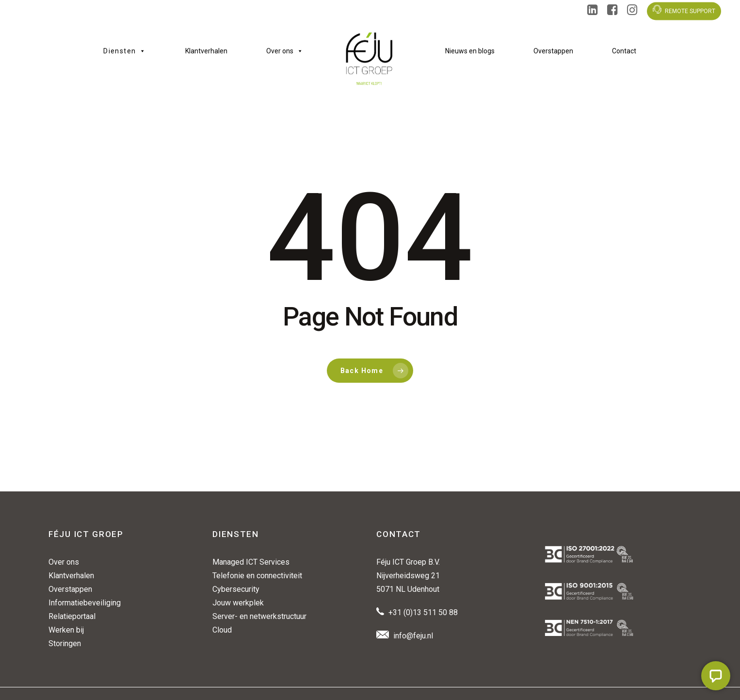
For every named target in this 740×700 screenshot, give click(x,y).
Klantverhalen (206, 51)
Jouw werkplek (238, 603)
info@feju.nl (413, 636)
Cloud (222, 630)
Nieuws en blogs (470, 51)
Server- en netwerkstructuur (259, 616)
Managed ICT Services (251, 562)
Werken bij (66, 630)
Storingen (65, 643)
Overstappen (553, 51)
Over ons (285, 51)
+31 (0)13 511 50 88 (423, 612)
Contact (624, 51)
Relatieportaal (72, 616)
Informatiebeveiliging (85, 603)
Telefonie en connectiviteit (257, 576)
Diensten (125, 51)
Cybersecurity (236, 589)
